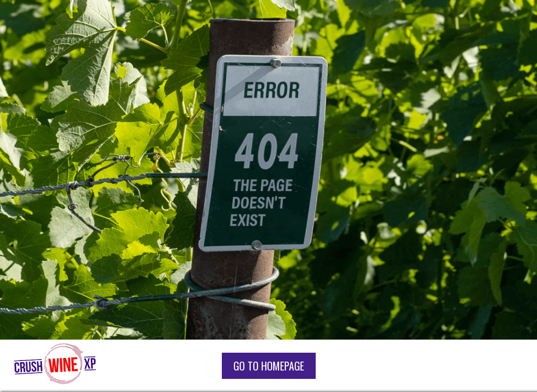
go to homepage (269, 366)
